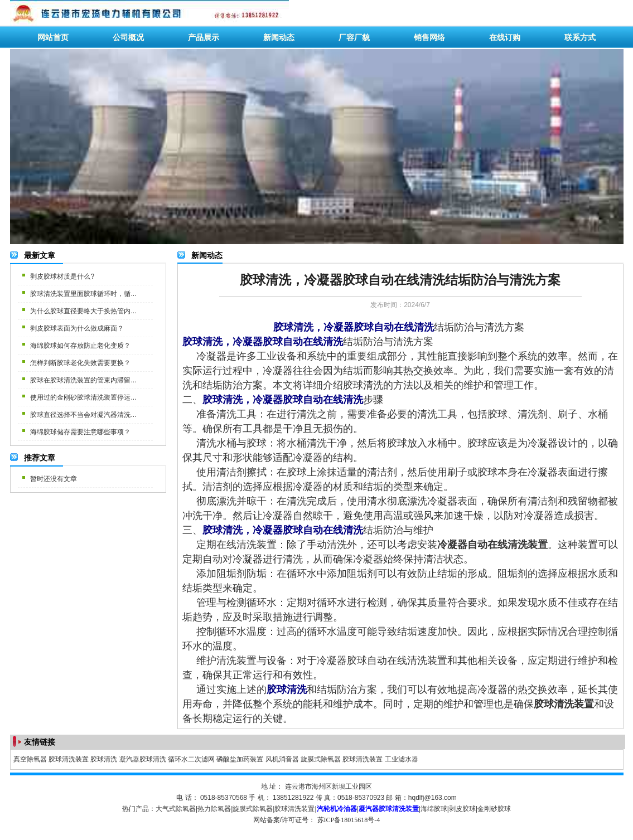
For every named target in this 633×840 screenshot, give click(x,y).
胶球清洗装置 (69, 759)
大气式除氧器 (176, 809)
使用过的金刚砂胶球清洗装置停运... (83, 397)
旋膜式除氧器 (321, 759)
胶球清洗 (104, 759)
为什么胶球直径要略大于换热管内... (83, 311)
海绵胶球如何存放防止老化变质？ (80, 346)
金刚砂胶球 (494, 809)
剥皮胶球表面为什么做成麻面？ (77, 328)
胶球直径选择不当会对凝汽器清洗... (83, 415)
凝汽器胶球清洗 (143, 759)
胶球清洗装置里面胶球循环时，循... (83, 294)
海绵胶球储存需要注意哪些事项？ (80, 432)
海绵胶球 (434, 809)
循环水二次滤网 (191, 759)
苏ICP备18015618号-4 (349, 820)
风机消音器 (282, 759)
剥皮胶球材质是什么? (62, 276)
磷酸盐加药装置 (240, 759)
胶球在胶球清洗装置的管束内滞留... (83, 380)
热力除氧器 (214, 809)
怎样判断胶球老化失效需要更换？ (80, 363)
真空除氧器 (30, 759)
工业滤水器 (402, 759)
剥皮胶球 (462, 809)
